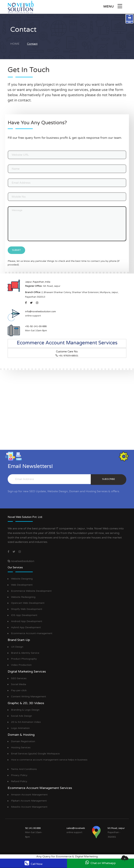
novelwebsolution (21, 561)
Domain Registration (23, 741)
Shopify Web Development (27, 609)
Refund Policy (19, 781)
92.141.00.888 (33, 828)
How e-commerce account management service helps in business (49, 760)
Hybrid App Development (26, 627)
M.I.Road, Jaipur (116, 828)
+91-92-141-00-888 (36, 326)
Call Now (34, 863)
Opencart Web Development (28, 603)
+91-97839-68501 (68, 356)
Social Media (18, 684)
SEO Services (19, 678)
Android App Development (27, 621)
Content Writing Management (29, 697)
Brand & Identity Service (25, 653)
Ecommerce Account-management (32, 633)
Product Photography (24, 659)
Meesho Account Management (29, 807)
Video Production (21, 665)
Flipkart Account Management (29, 801)
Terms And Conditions (24, 769)
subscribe (109, 479)
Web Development (22, 585)
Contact (32, 44)
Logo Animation (20, 728)
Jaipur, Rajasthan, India (38, 282)
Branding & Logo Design (25, 710)
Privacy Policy (19, 775)
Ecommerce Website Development (31, 591)
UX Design (17, 647)
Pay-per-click (19, 690)
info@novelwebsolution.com (40, 312)
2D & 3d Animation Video (26, 722)
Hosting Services (21, 748)
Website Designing (22, 579)
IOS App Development (24, 615)
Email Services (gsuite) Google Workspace (35, 754)
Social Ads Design (21, 716)
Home (15, 44)
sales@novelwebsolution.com (83, 828)
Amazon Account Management (29, 795)
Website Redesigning (23, 597)
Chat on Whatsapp (100, 863)
